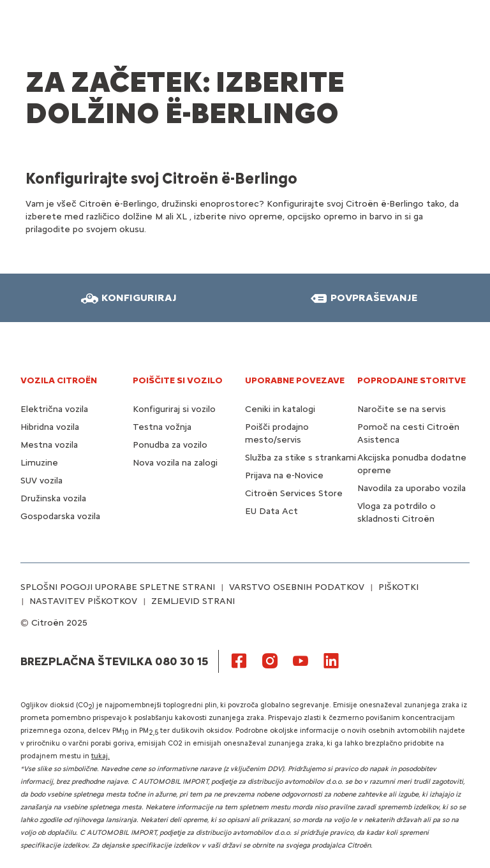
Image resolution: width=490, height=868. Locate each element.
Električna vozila (54, 409)
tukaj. (100, 756)
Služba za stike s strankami (301, 458)
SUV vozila (41, 481)
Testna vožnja (162, 427)
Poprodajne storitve (412, 380)
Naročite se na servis (402, 409)
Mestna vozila (49, 445)
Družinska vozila (53, 498)
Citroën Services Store (294, 493)
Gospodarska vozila (60, 516)
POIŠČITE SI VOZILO (178, 380)
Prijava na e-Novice (284, 475)
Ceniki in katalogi (280, 409)
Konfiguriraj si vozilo (174, 409)
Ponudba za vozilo (170, 445)
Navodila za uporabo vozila (412, 488)
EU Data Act (271, 511)
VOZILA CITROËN (59, 380)
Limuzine (39, 463)
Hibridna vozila (50, 427)
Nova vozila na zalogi (175, 463)
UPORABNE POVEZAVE (295, 380)
